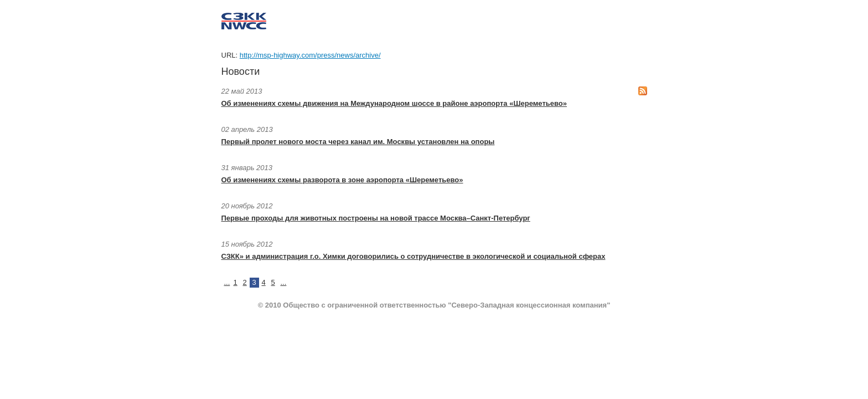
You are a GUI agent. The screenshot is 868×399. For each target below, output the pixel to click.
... (227, 282)
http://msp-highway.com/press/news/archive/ (310, 55)
